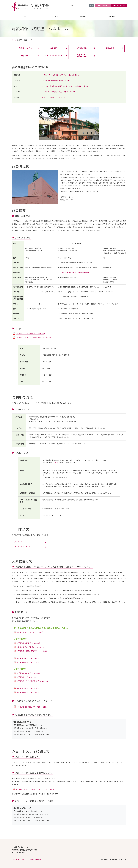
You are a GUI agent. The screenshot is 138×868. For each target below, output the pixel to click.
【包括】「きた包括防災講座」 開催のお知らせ (58, 92)
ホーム (27, 17)
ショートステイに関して (22, 547)
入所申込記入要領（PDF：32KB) (29, 673)
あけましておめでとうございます (54, 97)
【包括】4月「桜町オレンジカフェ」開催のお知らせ (61, 75)
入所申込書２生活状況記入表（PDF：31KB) (32, 681)
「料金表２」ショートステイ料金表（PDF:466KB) (34, 338)
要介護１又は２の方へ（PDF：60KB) (30, 632)
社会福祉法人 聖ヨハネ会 (30, 7)
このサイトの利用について (20, 859)
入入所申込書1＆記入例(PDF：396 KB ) (30, 647)
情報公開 (83, 17)
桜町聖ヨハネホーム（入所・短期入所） (76, 272)
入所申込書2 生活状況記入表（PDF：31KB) (32, 651)
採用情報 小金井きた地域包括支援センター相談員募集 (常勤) (65, 86)
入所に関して (18, 542)
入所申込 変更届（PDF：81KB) (28, 658)
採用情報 (103, 5)
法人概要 (55, 17)
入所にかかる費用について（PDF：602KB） (32, 707)
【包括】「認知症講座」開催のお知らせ (56, 81)
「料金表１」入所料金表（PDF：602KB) (30, 334)
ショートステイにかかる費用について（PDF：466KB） (36, 789)
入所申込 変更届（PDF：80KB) (28, 688)
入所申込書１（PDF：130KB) (28, 677)
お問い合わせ (119, 6)
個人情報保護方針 (36, 859)
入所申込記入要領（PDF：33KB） (29, 643)
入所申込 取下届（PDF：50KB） (28, 662)
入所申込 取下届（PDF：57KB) (28, 692)
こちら (56, 462)
